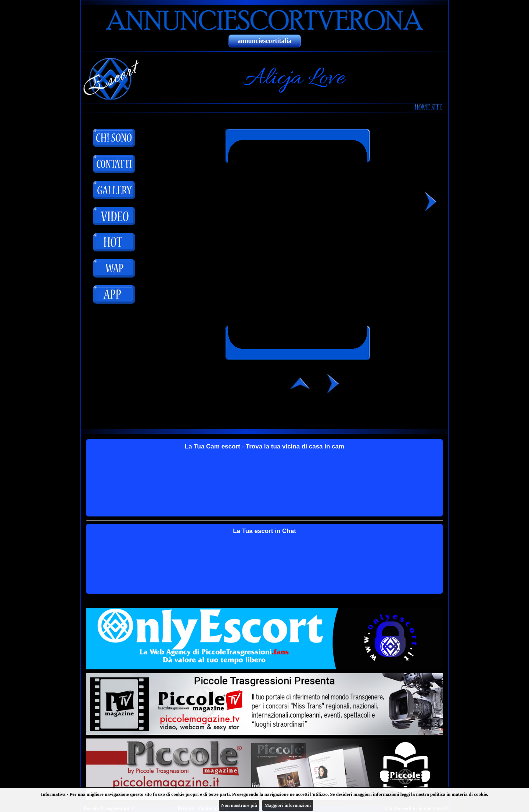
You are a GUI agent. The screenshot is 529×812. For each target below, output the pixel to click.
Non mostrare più (239, 805)
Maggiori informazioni (288, 805)
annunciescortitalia (265, 41)
